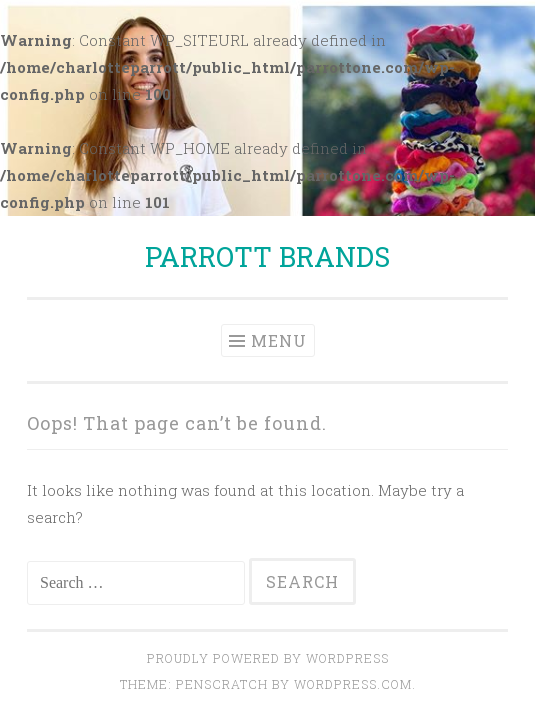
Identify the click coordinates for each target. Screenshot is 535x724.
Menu (279, 340)
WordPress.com (353, 684)
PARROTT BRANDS (267, 256)
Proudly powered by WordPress (268, 658)
